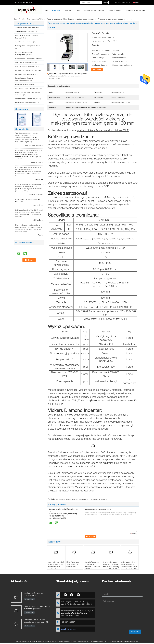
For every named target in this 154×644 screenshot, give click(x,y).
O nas (77, 11)
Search (105, 3)
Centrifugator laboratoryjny (24, 62)
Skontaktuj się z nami (135, 11)
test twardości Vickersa (80, 499)
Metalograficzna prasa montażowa (27, 59)
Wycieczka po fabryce (94, 11)
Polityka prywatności (23, 641)
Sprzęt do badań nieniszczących (26, 99)
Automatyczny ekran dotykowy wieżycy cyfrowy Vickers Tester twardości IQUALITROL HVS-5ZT (129, 567)
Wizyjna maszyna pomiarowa (25, 66)
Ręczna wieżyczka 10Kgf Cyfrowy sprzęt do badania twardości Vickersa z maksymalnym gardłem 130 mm (68, 76)
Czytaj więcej (29, 599)
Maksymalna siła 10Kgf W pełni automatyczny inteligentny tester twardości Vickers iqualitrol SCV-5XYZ (56, 567)
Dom (46, 11)
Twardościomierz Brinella (24, 42)
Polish (138, 3)
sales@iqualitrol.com (25, 3)
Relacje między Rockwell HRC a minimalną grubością (37, 607)
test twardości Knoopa (64, 499)
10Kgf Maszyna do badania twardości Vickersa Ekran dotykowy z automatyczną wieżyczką (73, 568)
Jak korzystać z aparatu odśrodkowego (34, 594)
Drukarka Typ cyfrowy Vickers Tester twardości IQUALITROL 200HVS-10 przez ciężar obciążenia (93, 567)
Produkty (56, 11)
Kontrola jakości (115, 11)
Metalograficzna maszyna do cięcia (28, 46)
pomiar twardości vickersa (98, 499)
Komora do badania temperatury (26, 70)
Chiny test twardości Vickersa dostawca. (45, 641)
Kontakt (98, 70)
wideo (68, 11)
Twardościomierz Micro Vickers (26, 28)
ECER (136, 641)
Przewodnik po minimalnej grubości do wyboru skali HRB (36, 621)
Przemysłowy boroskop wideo (25, 103)
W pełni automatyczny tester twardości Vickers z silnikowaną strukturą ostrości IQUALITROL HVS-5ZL (111, 567)
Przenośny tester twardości (24, 84)
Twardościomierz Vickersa (36, 19)
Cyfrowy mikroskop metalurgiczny (27, 88)
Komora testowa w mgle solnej (26, 74)
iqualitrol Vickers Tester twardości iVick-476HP (103, 130)
